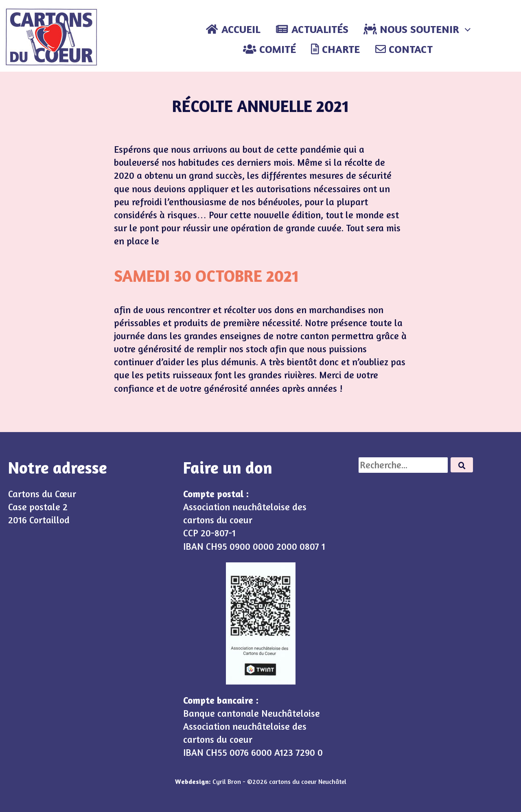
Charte (335, 49)
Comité (269, 49)
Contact (404, 49)
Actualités (312, 29)
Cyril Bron (227, 781)
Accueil (233, 29)
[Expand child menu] (468, 29)
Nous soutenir (411, 29)
